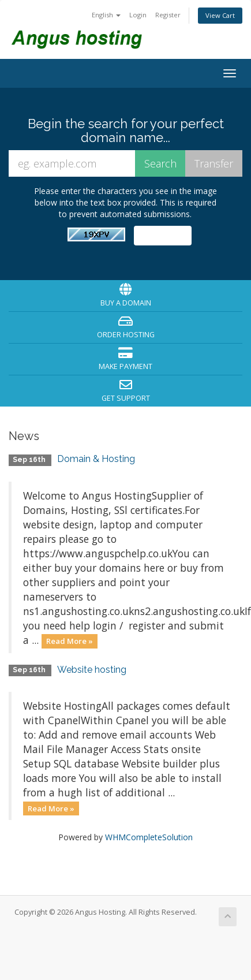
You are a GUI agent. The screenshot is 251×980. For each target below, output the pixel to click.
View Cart (220, 15)
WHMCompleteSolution (149, 837)
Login (138, 15)
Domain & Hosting (96, 459)
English (106, 15)
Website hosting (92, 670)
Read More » (70, 641)
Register (168, 15)
